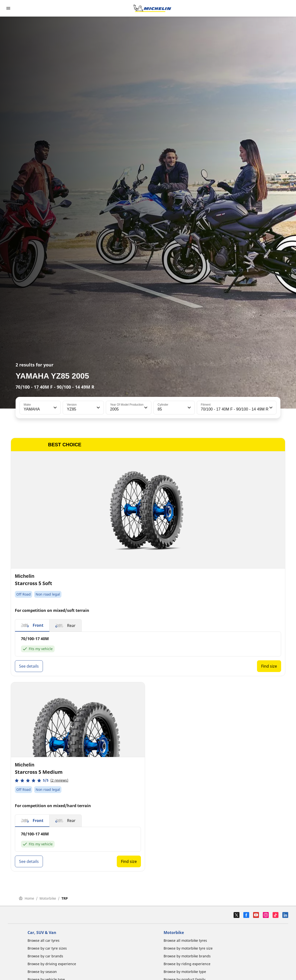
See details (29, 666)
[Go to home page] (152, 8)
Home (26, 898)
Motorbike (48, 898)
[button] (55, 408)
